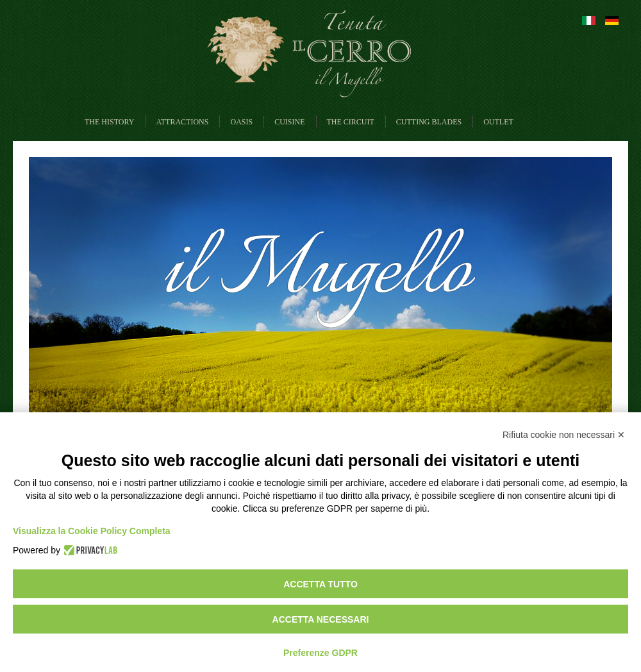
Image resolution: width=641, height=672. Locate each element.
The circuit (351, 122)
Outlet (498, 122)
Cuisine (289, 122)
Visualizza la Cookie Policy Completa (92, 531)
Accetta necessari (321, 619)
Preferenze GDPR (320, 653)
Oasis (241, 122)
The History (109, 122)
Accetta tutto (320, 584)
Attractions (182, 122)
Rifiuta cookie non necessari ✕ (564, 435)
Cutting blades (429, 122)
